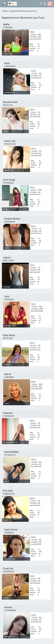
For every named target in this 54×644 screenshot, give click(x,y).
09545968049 (9, 222)
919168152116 (10, 455)
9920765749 (8, 105)
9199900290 (9, 300)
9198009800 (8, 27)
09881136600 (8, 261)
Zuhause (5, 11)
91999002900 (8, 183)
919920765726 (10, 144)
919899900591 (10, 66)
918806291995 (9, 494)
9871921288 (8, 338)
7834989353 (9, 533)
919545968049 (10, 610)
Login (45, 4)
